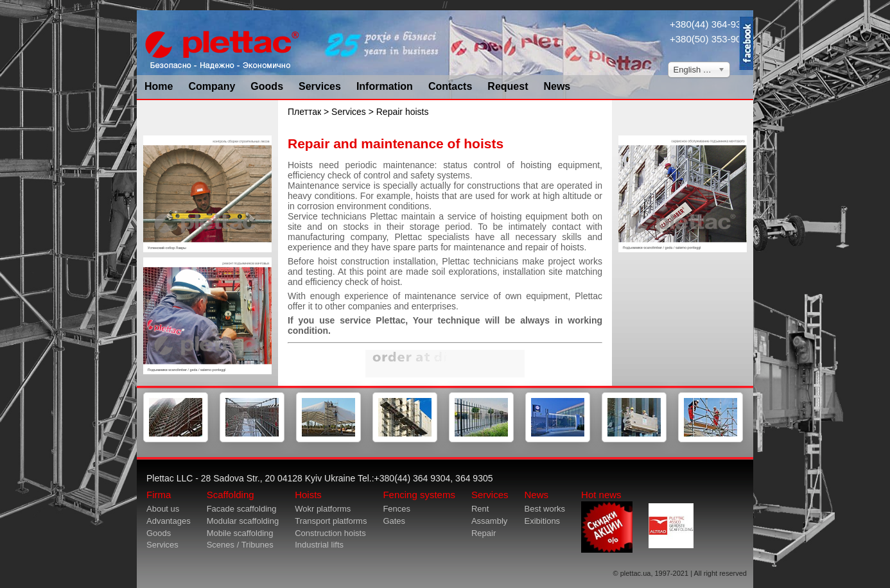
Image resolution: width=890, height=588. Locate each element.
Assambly (489, 521)
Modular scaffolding (243, 521)
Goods (267, 86)
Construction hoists (330, 533)
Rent (480, 509)
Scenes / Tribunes (240, 545)
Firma (159, 495)
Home (159, 86)
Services (320, 86)
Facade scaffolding (242, 509)
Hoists (308, 495)
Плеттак (304, 112)
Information (385, 86)
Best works (545, 509)
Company (212, 86)
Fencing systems (419, 495)
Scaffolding (231, 495)
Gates (394, 521)
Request (508, 86)
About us (163, 509)
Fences (397, 509)
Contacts (450, 86)
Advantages (169, 521)
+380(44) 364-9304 (711, 24)
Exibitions (542, 521)
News (557, 86)
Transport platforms (331, 521)
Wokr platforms (323, 509)
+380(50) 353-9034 (711, 39)
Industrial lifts (319, 545)
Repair (484, 533)
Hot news (607, 521)
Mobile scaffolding (240, 533)
